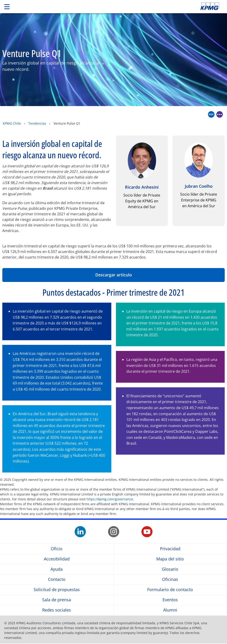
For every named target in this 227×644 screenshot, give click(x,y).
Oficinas (170, 579)
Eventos (170, 600)
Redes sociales (57, 610)
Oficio (57, 549)
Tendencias (37, 123)
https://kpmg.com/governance (110, 499)
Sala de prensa (57, 600)
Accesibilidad (57, 559)
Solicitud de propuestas (57, 590)
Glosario (170, 569)
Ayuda (57, 569)
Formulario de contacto (170, 590)
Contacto (57, 579)
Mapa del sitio (170, 559)
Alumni (170, 610)
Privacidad (170, 549)
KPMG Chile (12, 123)
